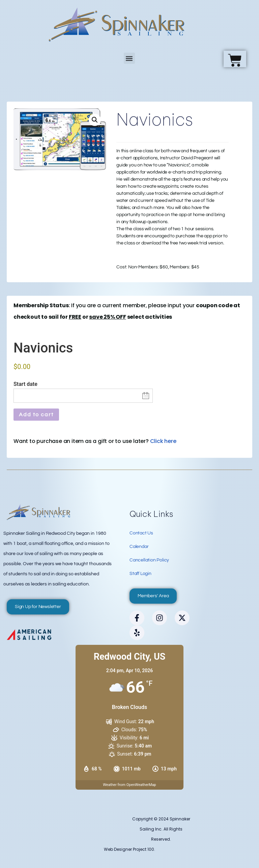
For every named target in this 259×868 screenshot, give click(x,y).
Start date (25, 384)
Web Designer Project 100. (129, 849)
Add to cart (36, 415)
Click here (163, 441)
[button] (129, 58)
